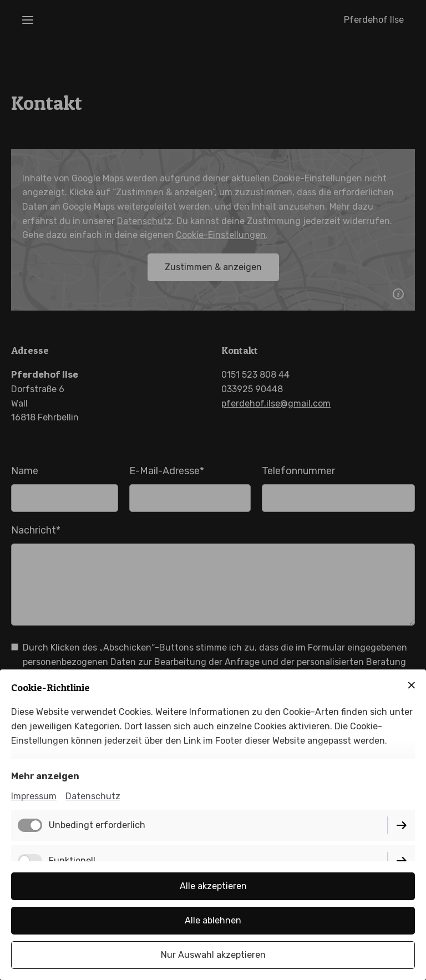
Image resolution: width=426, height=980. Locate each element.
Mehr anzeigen (45, 776)
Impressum (34, 796)
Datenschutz (93, 796)
